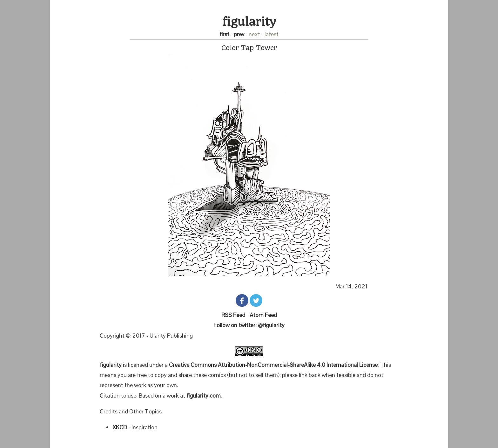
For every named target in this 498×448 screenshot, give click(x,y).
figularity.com (204, 395)
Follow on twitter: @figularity (249, 325)
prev (239, 34)
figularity (249, 22)
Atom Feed (263, 315)
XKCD (120, 427)
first (224, 34)
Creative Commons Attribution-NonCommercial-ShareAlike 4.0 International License (273, 365)
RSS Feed (233, 315)
